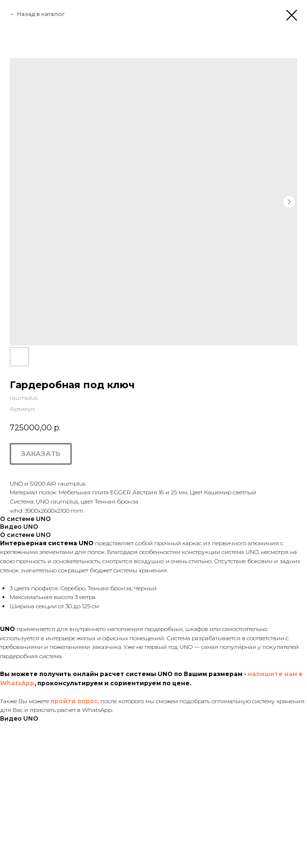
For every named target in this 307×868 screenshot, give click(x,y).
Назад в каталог (41, 14)
